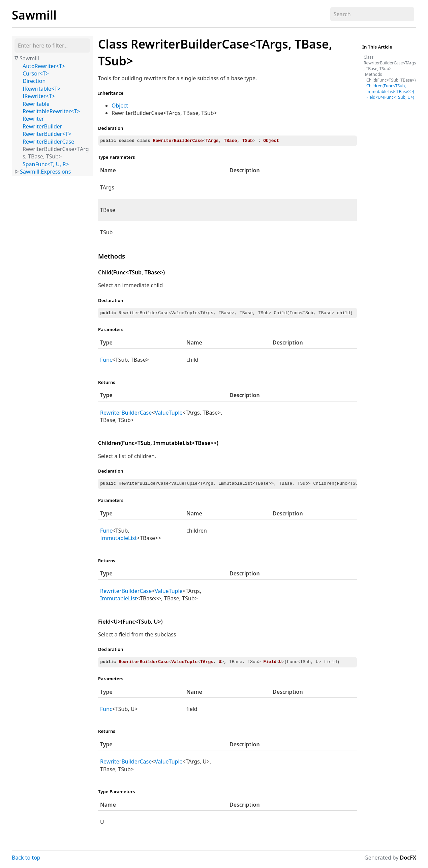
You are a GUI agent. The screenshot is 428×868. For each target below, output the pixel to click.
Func (106, 360)
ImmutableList (118, 538)
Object (120, 106)
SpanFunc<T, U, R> (46, 164)
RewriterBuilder (42, 126)
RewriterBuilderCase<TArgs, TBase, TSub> (56, 153)
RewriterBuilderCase (48, 142)
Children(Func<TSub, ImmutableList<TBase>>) (158, 443)
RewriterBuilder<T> (47, 134)
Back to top (26, 858)
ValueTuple (169, 413)
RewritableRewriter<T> (51, 111)
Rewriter (33, 119)
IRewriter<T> (39, 96)
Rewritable (36, 104)
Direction (34, 81)
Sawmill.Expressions (45, 172)
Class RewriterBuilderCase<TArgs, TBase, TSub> (390, 63)
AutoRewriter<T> (44, 66)
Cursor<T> (36, 73)
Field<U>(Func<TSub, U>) (130, 622)
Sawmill (34, 15)
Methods (112, 256)
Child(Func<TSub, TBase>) (131, 272)
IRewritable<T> (41, 89)
